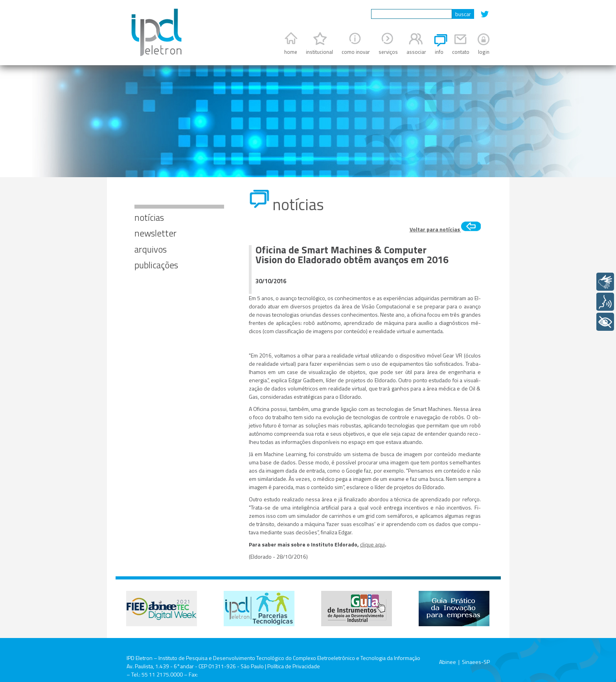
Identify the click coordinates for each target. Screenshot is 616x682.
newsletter (155, 233)
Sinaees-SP (476, 662)
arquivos (151, 249)
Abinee (448, 662)
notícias (149, 217)
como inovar (356, 52)
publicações (156, 265)
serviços (388, 52)
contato (461, 52)
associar (416, 52)
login (484, 52)
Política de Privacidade (294, 666)
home (291, 52)
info (439, 52)
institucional (319, 52)
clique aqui (372, 544)
